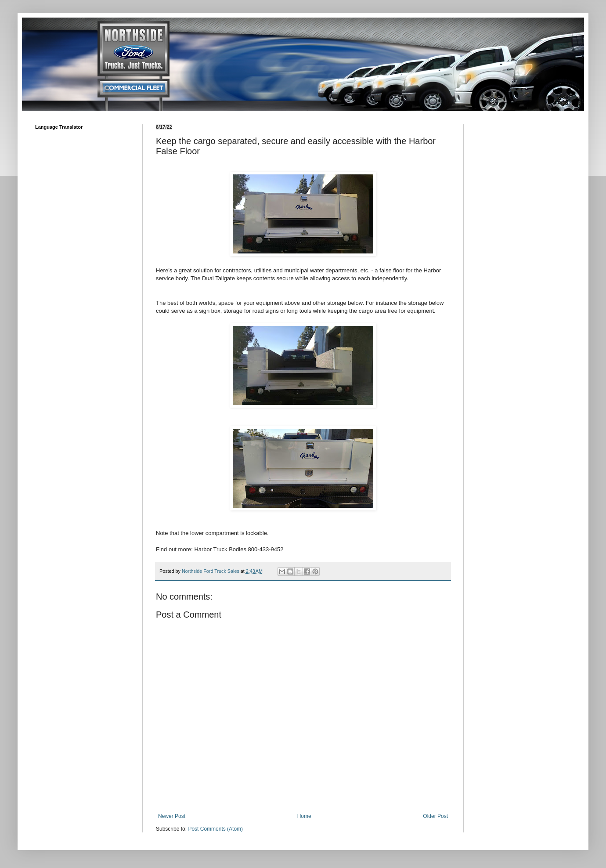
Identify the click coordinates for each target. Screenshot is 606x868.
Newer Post (172, 816)
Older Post (435, 816)
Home (304, 816)
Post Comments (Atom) (215, 829)
